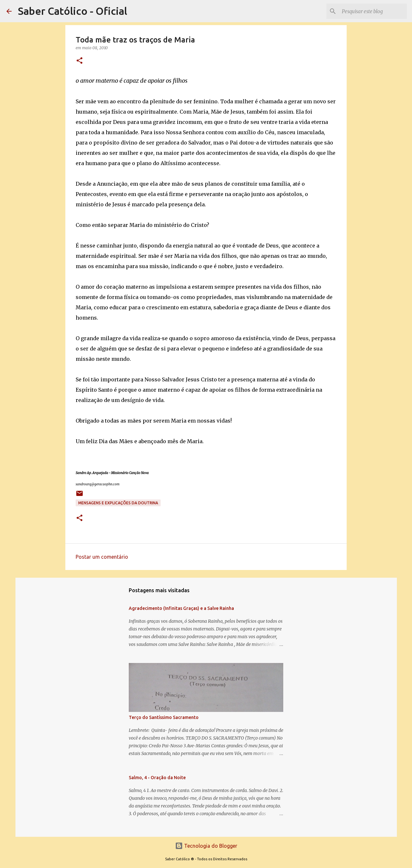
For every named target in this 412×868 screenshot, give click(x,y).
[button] (80, 61)
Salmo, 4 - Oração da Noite (157, 778)
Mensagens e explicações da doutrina (118, 503)
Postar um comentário (102, 557)
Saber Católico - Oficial (73, 11)
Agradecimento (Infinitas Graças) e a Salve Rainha (181, 608)
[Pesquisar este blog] (373, 11)
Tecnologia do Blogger (206, 846)
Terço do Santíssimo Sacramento (164, 717)
